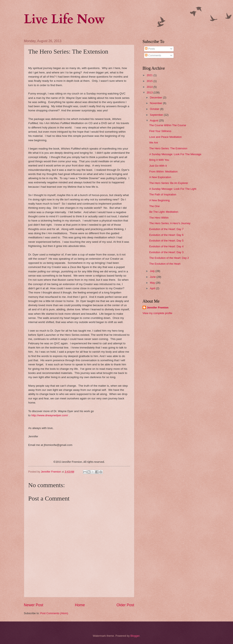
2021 (150, 75)
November (156, 103)
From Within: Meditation (163, 172)
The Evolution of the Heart (165, 264)
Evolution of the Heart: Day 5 (166, 241)
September (157, 115)
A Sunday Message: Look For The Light (173, 189)
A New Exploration (160, 177)
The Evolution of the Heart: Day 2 (169, 258)
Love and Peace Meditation (166, 137)
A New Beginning (159, 200)
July (153, 271)
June (153, 277)
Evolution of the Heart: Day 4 (166, 246)
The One (155, 206)
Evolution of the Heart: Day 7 (166, 229)
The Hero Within (159, 218)
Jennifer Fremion (158, 308)
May (153, 283)
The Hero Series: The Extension (168, 148)
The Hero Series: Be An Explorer (169, 183)
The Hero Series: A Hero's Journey (170, 223)
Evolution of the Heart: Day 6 (166, 235)
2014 (150, 87)
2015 (150, 81)
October (155, 109)
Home (80, 605)
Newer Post (34, 605)
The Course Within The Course (168, 125)
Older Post (125, 605)
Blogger (135, 636)
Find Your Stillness (160, 131)
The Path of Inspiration (163, 194)
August (155, 120)
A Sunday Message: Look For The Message (175, 154)
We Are (154, 143)
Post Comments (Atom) (54, 613)
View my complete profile (158, 313)
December (156, 97)
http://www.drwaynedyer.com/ (50, 415)
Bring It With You (159, 160)
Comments (153, 55)
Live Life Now (64, 19)
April (153, 288)
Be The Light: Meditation (164, 212)
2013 (150, 92)
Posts (150, 49)
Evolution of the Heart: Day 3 (166, 252)
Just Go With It (158, 166)
